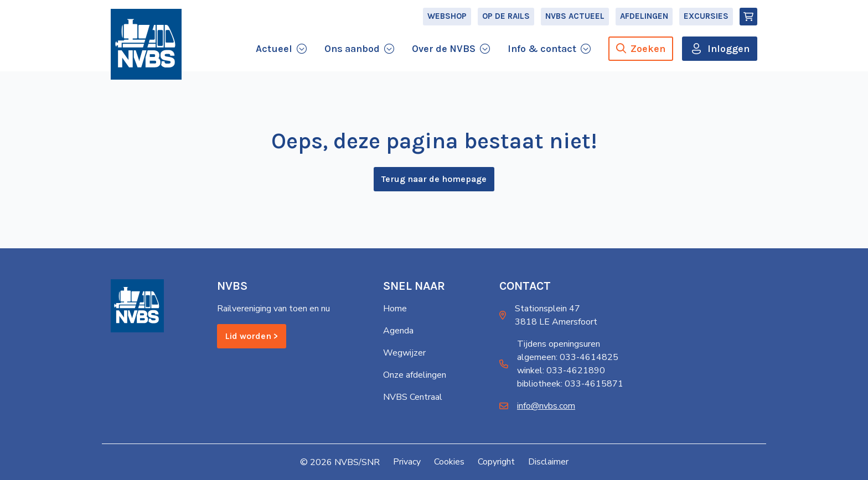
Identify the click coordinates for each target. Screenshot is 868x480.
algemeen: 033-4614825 (568, 358)
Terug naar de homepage (434, 181)
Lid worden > (252, 336)
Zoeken (641, 52)
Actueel (274, 52)
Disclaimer (548, 462)
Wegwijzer (404, 353)
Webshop (447, 20)
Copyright (496, 462)
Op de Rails (506, 20)
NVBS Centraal (413, 398)
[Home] (146, 51)
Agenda (398, 331)
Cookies (449, 462)
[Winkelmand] (748, 20)
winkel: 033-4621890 (561, 371)
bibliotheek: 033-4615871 (570, 384)
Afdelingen (644, 20)
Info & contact (542, 52)
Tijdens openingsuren (559, 345)
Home (395, 309)
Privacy (407, 462)
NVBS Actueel (575, 20)
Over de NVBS (444, 52)
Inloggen (728, 52)
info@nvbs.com (546, 406)
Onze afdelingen (415, 375)
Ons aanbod (352, 52)
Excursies (706, 20)
